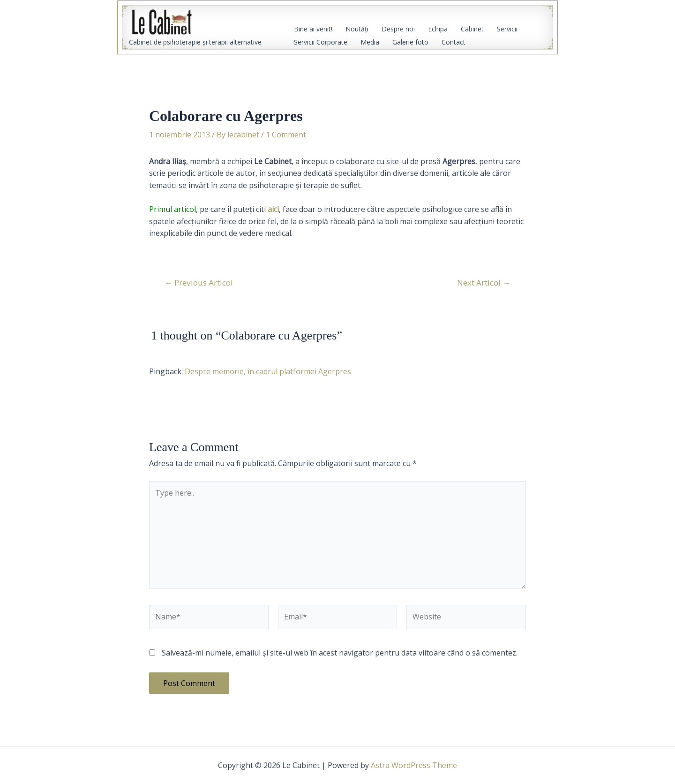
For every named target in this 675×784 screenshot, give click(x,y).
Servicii (507, 29)
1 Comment (286, 135)
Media (370, 42)
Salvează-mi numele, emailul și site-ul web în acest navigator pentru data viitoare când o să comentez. (340, 653)
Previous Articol (199, 283)
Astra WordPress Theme (414, 765)
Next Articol (484, 283)
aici (273, 209)
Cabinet (472, 29)
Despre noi (398, 29)
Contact (454, 42)
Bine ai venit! (313, 29)
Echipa (438, 29)
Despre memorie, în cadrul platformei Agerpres (268, 371)
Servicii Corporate (321, 42)
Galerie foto (410, 42)
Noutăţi (357, 29)
